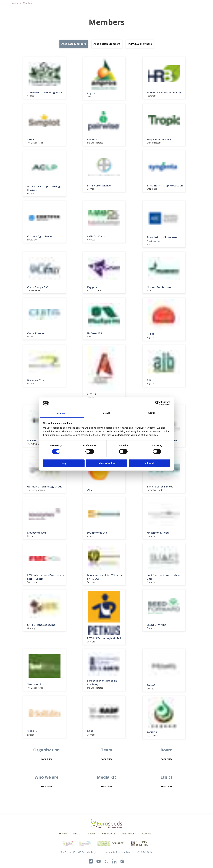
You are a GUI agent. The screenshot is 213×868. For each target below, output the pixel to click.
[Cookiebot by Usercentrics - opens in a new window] (157, 403)
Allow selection (106, 463)
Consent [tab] (62, 413)
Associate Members (74, 44)
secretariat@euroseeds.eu (118, 852)
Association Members (107, 44)
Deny (64, 463)
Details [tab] (106, 413)
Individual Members (140, 44)
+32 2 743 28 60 (145, 852)
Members (28, 3)
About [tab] (151, 413)
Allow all (149, 463)
